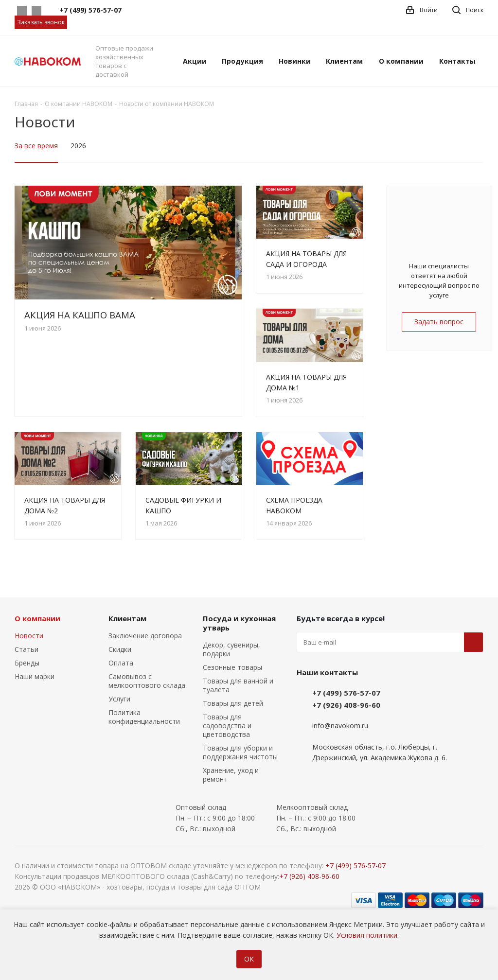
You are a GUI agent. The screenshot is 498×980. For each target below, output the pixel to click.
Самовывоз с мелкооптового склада (147, 681)
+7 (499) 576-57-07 (346, 693)
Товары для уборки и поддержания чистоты (240, 752)
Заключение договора (145, 636)
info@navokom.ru (340, 726)
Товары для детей (233, 703)
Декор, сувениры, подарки (231, 649)
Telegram (36, 11)
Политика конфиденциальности (144, 717)
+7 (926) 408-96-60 (346, 705)
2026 (78, 146)
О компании (37, 618)
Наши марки (35, 676)
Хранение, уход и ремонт (231, 775)
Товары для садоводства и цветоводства (227, 726)
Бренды (27, 663)
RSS (472, 122)
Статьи (27, 649)
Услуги (119, 699)
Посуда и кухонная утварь (239, 623)
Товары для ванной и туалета (238, 685)
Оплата (121, 663)
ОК (249, 959)
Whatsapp (22, 11)
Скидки (120, 649)
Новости (29, 636)
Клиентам (127, 618)
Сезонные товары (232, 667)
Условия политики (367, 935)
